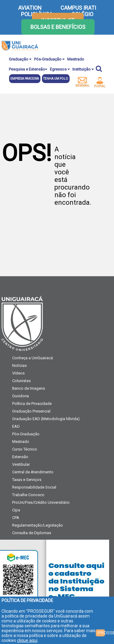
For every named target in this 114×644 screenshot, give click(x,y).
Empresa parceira (25, 79)
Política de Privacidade (32, 404)
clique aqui (27, 640)
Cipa (16, 510)
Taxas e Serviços (27, 480)
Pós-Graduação (49, 59)
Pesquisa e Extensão (28, 69)
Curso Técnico (25, 449)
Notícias (19, 366)
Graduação (20, 59)
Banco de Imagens (29, 388)
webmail (83, 82)
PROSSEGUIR (101, 633)
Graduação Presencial (31, 411)
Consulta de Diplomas (32, 533)
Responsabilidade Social (34, 487)
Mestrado (76, 59)
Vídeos (18, 373)
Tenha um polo (56, 79)
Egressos (60, 69)
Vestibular (21, 464)
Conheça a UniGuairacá (33, 358)
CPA (16, 518)
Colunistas (21, 381)
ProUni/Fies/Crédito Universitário (41, 502)
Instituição (83, 69)
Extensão (20, 457)
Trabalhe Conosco (28, 495)
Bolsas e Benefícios (58, 27)
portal (100, 82)
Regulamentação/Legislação (38, 525)
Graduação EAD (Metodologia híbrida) (46, 419)
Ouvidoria (21, 396)
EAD (16, 426)
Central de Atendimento (33, 472)
